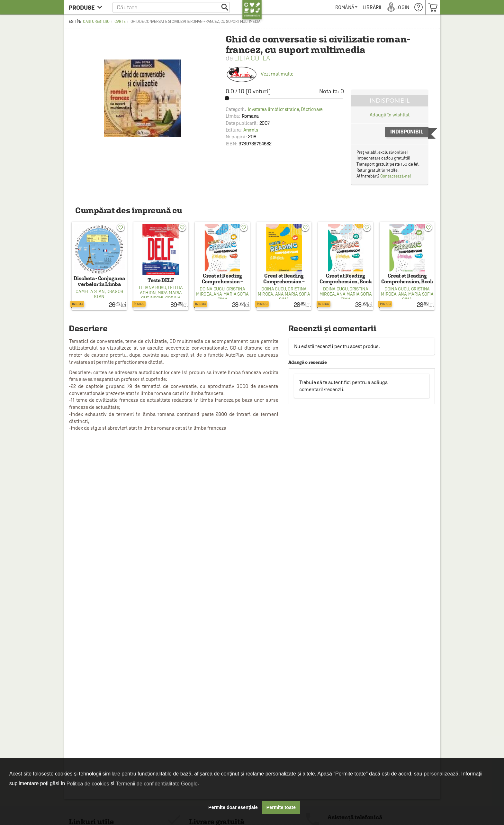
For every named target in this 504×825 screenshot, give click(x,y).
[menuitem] (347, 7)
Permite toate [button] (281, 807)
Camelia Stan (90, 291)
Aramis (251, 130)
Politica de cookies (88, 784)
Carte (120, 22)
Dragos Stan (108, 294)
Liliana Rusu (152, 288)
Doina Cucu (212, 289)
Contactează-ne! (396, 176)
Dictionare (312, 109)
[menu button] (87, 7)
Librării (372, 7)
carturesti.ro (96, 22)
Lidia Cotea (252, 58)
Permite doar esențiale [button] (233, 807)
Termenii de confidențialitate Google (157, 784)
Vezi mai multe (260, 74)
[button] (171, 7)
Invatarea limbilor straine (274, 109)
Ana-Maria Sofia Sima (231, 297)
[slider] (285, 98)
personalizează (441, 774)
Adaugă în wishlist (389, 115)
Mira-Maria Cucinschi (162, 295)
